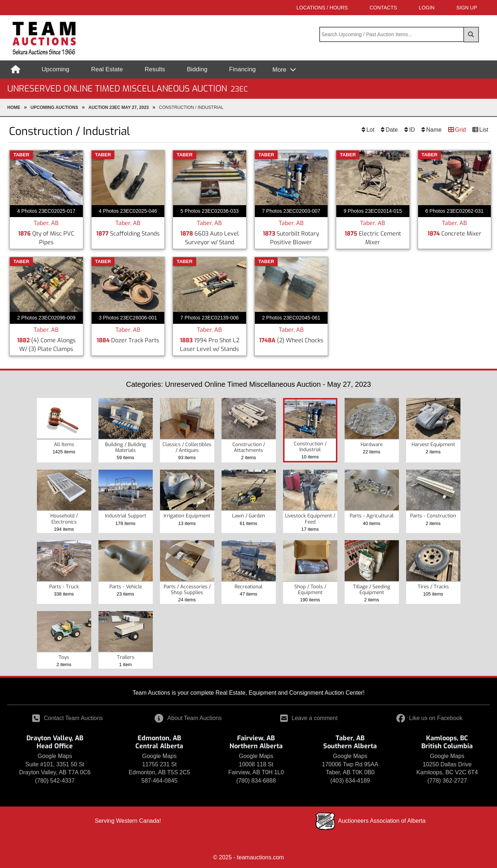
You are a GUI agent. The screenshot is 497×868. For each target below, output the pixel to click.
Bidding (197, 69)
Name (434, 130)
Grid (460, 130)
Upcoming (56, 69)
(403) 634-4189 (350, 781)
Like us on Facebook (429, 718)
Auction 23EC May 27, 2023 (119, 107)
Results (155, 69)
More (280, 70)
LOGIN (427, 8)
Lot (370, 130)
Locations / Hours (322, 8)
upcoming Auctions (54, 107)
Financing (243, 69)
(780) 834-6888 (256, 781)
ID (412, 130)
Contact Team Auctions (68, 718)
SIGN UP (467, 8)
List (484, 130)
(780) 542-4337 (55, 781)
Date (392, 130)
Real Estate (107, 69)
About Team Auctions (188, 718)
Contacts (383, 8)
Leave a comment (309, 718)
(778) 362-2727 (447, 781)
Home (14, 107)
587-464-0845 (160, 781)
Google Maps (55, 756)
